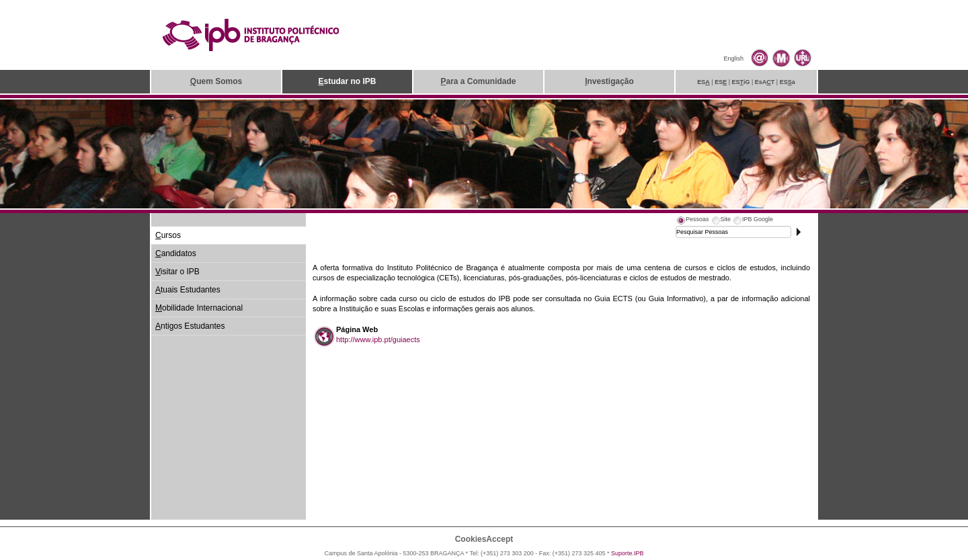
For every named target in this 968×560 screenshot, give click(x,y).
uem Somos (216, 81)
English (733, 58)
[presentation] (692, 221)
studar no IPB (347, 81)
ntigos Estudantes (190, 326)
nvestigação (609, 81)
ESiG (741, 82)
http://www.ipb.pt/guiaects (378, 339)
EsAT (765, 82)
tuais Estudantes (188, 290)
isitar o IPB (177, 272)
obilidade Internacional (199, 308)
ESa (788, 82)
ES (703, 82)
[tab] (692, 221)
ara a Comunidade (478, 81)
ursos (168, 235)
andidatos (176, 253)
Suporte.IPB (628, 553)
